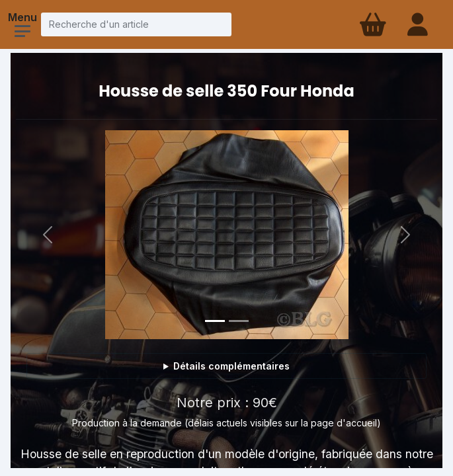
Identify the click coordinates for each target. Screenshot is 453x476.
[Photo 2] (239, 321)
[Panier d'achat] (372, 24)
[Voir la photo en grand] (227, 235)
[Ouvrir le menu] (22, 31)
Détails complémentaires (231, 366)
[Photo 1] (215, 321)
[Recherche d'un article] (136, 24)
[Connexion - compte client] (419, 24)
